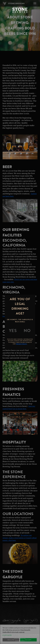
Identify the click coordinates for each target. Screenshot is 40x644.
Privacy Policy (20, 640)
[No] (27, 331)
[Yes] (13, 331)
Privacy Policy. (22, 344)
